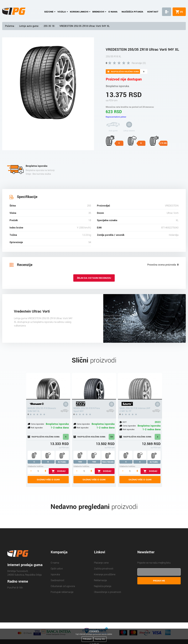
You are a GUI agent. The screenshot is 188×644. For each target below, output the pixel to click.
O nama (113, 12)
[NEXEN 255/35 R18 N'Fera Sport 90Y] (94, 386)
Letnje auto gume (29, 26)
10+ (112, 437)
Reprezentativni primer (116, 117)
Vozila (62, 12)
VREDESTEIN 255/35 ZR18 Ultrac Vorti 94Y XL (85, 26)
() (181, 12)
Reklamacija (100, 580)
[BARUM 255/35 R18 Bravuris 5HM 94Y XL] (48, 386)
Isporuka (55, 574)
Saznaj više (100, 639)
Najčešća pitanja (132, 12)
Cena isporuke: (38, 424)
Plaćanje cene (101, 563)
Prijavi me (159, 581)
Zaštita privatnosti (104, 569)
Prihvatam (87, 639)
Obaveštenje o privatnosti (108, 592)
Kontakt (153, 12)
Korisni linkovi (79, 12)
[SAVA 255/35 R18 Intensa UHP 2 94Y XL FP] (140, 386)
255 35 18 (49, 26)
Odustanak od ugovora (63, 586)
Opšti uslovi (57, 569)
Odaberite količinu (35, 466)
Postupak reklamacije (62, 592)
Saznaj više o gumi (48, 480)
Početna (10, 26)
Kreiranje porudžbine (105, 574)
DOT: (125, 422)
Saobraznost (58, 580)
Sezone (49, 12)
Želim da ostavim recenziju (94, 278)
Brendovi (98, 12)
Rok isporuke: (37, 428)
